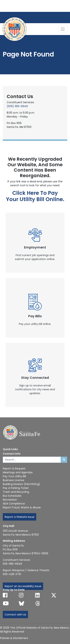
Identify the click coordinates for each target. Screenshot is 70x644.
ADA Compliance (14, 504)
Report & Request (14, 468)
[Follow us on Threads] (38, 603)
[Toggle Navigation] (63, 29)
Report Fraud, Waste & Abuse (22, 507)
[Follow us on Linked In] (37, 595)
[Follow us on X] (54, 595)
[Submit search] (64, 460)
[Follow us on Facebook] (5, 595)
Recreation (10, 500)
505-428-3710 (12, 574)
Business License (14, 480)
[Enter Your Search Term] (32, 460)
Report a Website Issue (20, 517)
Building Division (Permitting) (21, 484)
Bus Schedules (12, 496)
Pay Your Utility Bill (14, 476)
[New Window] (35, 243)
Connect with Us (15, 615)
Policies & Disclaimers (14, 638)
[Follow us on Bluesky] (21, 603)
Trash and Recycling (16, 492)
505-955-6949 (12, 564)
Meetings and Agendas (18, 472)
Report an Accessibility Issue (23, 586)
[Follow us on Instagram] (21, 595)
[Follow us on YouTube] (6, 603)
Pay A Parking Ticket (16, 488)
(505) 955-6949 (17, 106)
